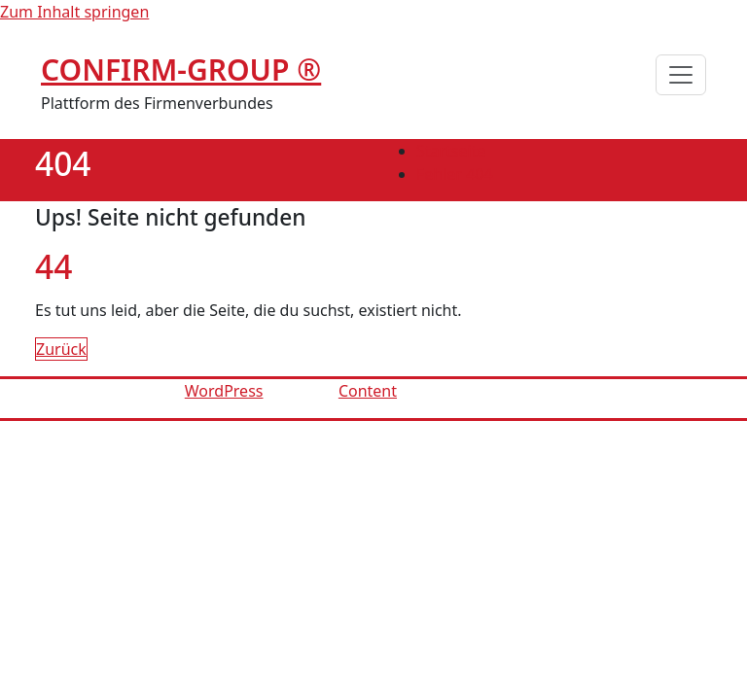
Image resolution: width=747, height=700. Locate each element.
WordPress (224, 391)
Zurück (61, 349)
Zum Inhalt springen (74, 12)
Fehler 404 (455, 174)
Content (368, 391)
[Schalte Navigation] (681, 75)
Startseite (451, 151)
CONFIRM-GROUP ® (181, 70)
